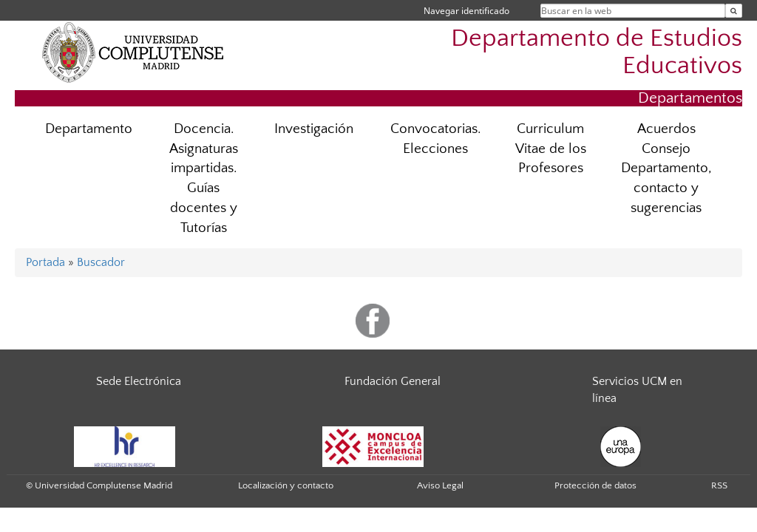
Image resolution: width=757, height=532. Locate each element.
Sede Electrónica (139, 381)
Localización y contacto (286, 485)
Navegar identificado (466, 11)
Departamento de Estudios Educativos (597, 52)
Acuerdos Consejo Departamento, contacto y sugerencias (666, 169)
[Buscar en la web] (734, 11)
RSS (719, 485)
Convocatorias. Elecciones (435, 139)
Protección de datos (595, 485)
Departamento (89, 129)
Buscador (101, 262)
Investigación (314, 129)
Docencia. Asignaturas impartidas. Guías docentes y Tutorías (204, 178)
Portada (45, 262)
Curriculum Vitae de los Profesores (551, 149)
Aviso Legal (440, 485)
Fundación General (393, 381)
